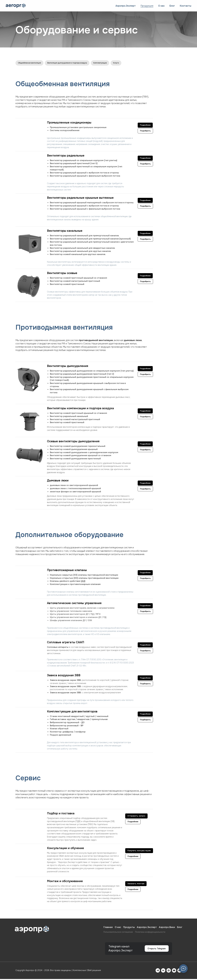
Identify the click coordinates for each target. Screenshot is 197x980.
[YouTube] (174, 971)
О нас (161, 6)
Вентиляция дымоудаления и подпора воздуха (76, 63)
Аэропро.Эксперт (126, 6)
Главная (108, 928)
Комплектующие (114, 63)
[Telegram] (158, 971)
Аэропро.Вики (167, 928)
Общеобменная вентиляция (32, 63)
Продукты (129, 928)
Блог (172, 6)
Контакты (186, 6)
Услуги (133, 63)
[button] (85, 882)
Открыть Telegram (156, 950)
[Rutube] (169, 971)
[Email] (180, 971)
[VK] (163, 971)
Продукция (147, 6)
